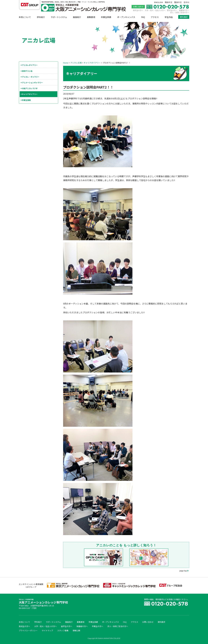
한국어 (186, 2)
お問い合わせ (138, 7)
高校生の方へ (138, 10)
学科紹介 (41, 17)
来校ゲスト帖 (27, 71)
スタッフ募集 (63, 630)
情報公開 (76, 630)
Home (66, 63)
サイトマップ (47, 630)
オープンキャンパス (126, 17)
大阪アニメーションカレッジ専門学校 (43, 602)
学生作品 (169, 17)
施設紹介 (77, 17)
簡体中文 (169, 2)
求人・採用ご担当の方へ (180, 12)
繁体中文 (178, 2)
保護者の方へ (184, 10)
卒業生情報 (26, 100)
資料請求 (184, 17)
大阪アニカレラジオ (30, 88)
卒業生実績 (106, 17)
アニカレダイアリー (30, 65)
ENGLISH (159, 2)
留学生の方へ (172, 10)
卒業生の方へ (97, 626)
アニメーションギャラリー (32, 83)
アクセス (155, 17)
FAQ (143, 17)
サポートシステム (59, 17)
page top (182, 571)
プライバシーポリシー (28, 630)
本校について (25, 17)
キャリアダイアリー (30, 94)
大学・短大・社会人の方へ (155, 10)
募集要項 (91, 17)
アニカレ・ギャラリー (31, 77)
